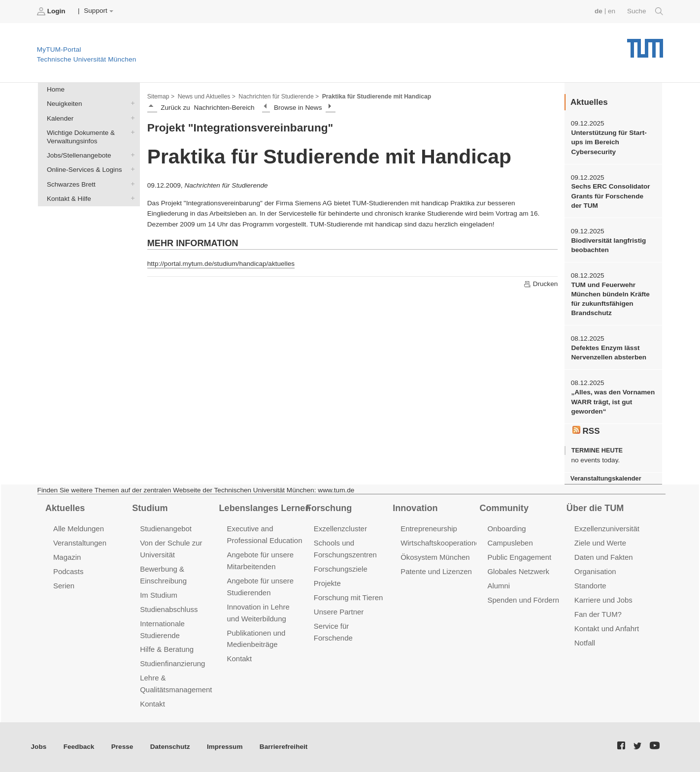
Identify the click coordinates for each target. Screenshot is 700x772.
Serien (64, 586)
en (612, 11)
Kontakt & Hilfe (131, 198)
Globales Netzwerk (518, 571)
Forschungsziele (341, 569)
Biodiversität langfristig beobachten (608, 245)
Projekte (327, 583)
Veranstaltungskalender (606, 478)
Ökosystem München (435, 557)
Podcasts (68, 571)
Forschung (329, 508)
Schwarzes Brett (131, 184)
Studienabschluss (169, 609)
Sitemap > (161, 96)
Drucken (540, 284)
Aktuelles (65, 508)
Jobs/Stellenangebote (131, 155)
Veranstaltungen (80, 543)
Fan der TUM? (598, 614)
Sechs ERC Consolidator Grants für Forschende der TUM (610, 196)
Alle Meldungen (79, 529)
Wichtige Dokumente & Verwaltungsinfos (131, 132)
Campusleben (510, 543)
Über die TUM (595, 508)
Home (56, 89)
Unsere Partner (339, 612)
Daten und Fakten (604, 557)
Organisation (595, 571)
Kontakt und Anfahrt (607, 628)
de (599, 11)
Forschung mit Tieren (348, 597)
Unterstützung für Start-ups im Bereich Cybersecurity (609, 142)
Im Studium (159, 595)
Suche (645, 11)
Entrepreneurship (429, 529)
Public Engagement (519, 557)
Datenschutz (170, 747)
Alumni (499, 586)
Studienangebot (166, 529)
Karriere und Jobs (603, 600)
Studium (150, 508)
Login (52, 11)
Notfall (585, 643)
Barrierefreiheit (283, 747)
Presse (122, 747)
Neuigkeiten (131, 103)
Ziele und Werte (600, 543)
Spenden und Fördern (523, 600)
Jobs (39, 747)
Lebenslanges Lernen (265, 508)
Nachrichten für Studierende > (279, 96)
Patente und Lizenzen (436, 571)
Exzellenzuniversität (607, 529)
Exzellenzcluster (340, 529)
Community (504, 508)
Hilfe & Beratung (167, 649)
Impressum (225, 747)
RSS (586, 431)
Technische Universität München (645, 45)
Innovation (415, 508)
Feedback (79, 747)
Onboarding (506, 529)
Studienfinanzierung (172, 663)
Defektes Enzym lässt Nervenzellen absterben (609, 353)
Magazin (67, 557)
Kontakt (152, 704)
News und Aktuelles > (207, 96)
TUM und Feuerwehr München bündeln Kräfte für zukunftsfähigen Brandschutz (610, 299)
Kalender (131, 118)
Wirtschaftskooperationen (442, 543)
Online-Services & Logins (131, 169)
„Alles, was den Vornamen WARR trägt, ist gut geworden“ (613, 402)
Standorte (590, 586)
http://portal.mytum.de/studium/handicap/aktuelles (221, 264)
